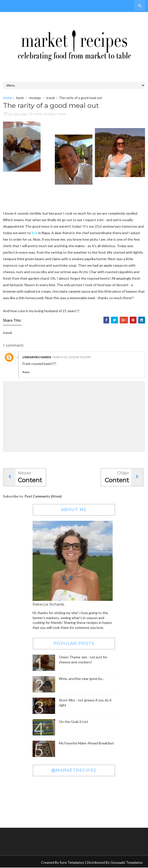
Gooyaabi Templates (127, 863)
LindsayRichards (37, 357)
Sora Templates (72, 863)
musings (35, 98)
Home (7, 98)
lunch (20, 98)
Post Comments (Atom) (43, 496)
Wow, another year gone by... (81, 679)
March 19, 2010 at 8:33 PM (72, 357)
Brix (35, 233)
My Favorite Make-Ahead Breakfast (86, 743)
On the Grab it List (73, 722)
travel (50, 98)
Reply (26, 372)
